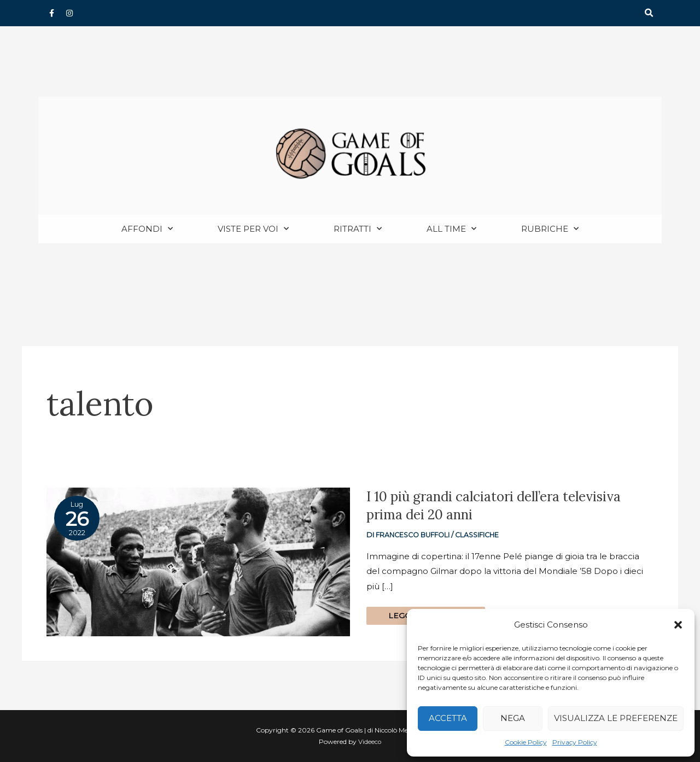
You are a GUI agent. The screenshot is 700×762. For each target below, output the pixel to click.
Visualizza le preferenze (616, 718)
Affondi (147, 229)
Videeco (370, 742)
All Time (451, 229)
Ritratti (358, 229)
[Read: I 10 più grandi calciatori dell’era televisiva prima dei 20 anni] (198, 562)
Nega (513, 718)
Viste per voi (253, 229)
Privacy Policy (575, 742)
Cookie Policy (526, 742)
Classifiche (481, 535)
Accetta (448, 718)
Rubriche (550, 229)
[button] (678, 625)
